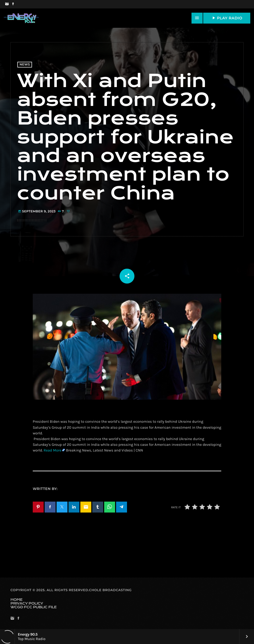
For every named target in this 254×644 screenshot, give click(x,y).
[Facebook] (13, 4)
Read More (53, 450)
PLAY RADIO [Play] (227, 18)
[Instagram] (7, 4)
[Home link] (21, 18)
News (25, 65)
